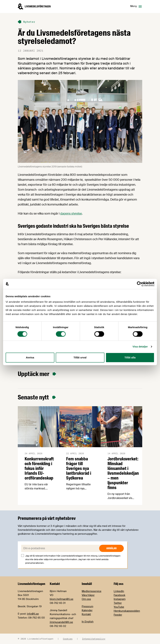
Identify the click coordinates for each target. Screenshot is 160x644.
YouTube (119, 607)
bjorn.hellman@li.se (62, 599)
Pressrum (87, 606)
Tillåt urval (80, 357)
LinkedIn (119, 591)
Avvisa (30, 357)
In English (88, 622)
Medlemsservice (92, 591)
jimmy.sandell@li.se (61, 622)
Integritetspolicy (94, 639)
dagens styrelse (71, 214)
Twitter (118, 603)
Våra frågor (88, 595)
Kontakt (86, 614)
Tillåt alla (130, 357)
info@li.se (33, 614)
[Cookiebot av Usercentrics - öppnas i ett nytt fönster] (139, 284)
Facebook (119, 595)
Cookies (68, 639)
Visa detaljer (140, 347)
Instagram (120, 599)
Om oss (86, 599)
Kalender (87, 610)
